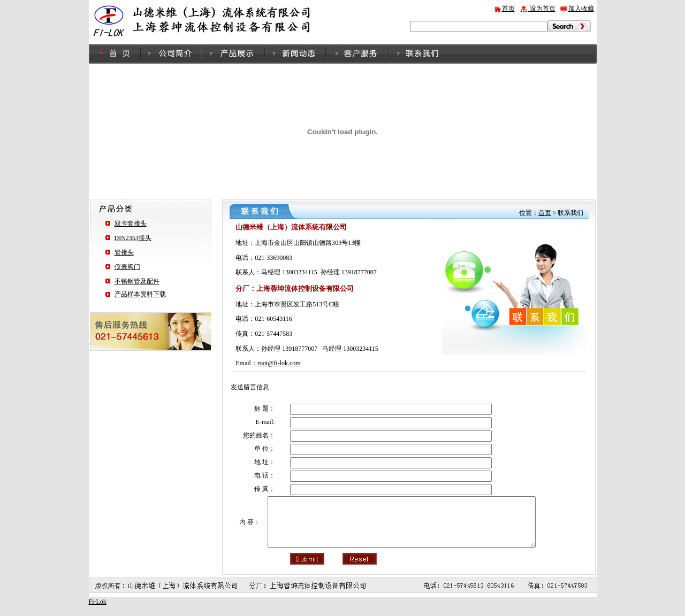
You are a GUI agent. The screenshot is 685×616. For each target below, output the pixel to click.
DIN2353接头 (133, 238)
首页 (508, 9)
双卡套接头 (131, 224)
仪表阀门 (127, 267)
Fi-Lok (98, 611)
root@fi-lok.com (279, 363)
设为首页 (542, 9)
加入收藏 (581, 9)
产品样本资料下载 (140, 294)
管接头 (124, 252)
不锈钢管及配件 (137, 281)
